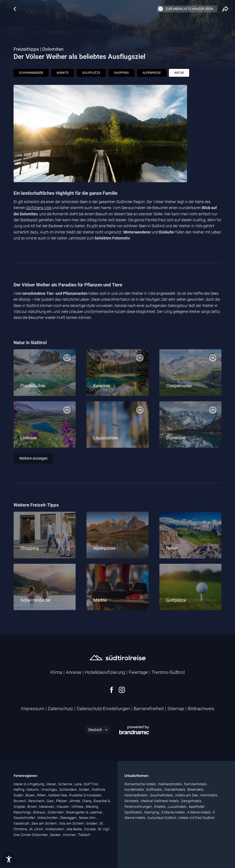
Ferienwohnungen (139, 807)
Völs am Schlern (72, 823)
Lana (78, 784)
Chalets (160, 807)
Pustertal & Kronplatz (86, 795)
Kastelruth (22, 823)
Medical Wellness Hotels (160, 801)
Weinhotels (209, 795)
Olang (87, 801)
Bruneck (20, 801)
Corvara (90, 829)
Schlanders (68, 789)
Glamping (152, 812)
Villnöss (78, 807)
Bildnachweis (201, 709)
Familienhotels (196, 784)
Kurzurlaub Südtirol (162, 818)
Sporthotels (134, 812)
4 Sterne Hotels (199, 812)
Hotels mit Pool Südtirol (196, 818)
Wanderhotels (175, 789)
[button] (9, 859)
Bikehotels (196, 789)
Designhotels (192, 801)
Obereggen (69, 818)
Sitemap (176, 709)
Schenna (65, 784)
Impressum (33, 709)
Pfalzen (62, 801)
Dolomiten (56, 812)
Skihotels (132, 801)
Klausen (63, 807)
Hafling (19, 789)
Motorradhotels (136, 795)
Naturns (33, 789)
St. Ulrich (37, 829)
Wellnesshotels (170, 784)
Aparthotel (197, 807)
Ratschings (23, 812)
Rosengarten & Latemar (84, 812)
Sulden (85, 789)
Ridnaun (40, 812)
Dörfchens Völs (39, 208)
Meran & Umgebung (29, 784)
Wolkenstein (55, 829)
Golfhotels (154, 789)
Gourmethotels (162, 795)
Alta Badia (75, 829)
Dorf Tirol (91, 784)
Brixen (33, 807)
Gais (51, 801)
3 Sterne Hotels (173, 812)
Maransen (47, 807)
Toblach (84, 835)
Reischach (37, 801)
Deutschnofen (25, 818)
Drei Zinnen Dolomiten (31, 835)
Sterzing (92, 807)
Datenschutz (60, 709)
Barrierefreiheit (149, 709)
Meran (52, 784)
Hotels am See (187, 795)
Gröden (92, 823)
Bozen (31, 795)
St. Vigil (104, 829)
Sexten (56, 835)
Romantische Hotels (141, 784)
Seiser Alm (88, 818)
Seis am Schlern (44, 823)
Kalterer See (58, 795)
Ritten (42, 795)
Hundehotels (135, 789)
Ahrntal (75, 801)
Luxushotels (178, 807)
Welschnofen (48, 818)
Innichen (70, 835)
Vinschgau (49, 789)
